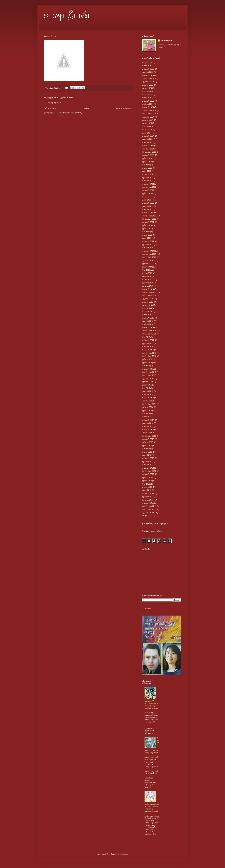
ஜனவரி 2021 (148, 244)
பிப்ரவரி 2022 (148, 203)
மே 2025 (146, 91)
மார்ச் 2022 (147, 200)
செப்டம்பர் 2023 (149, 152)
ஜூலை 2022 (148, 193)
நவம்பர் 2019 (148, 289)
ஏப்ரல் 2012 (147, 487)
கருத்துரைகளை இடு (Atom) (70, 113)
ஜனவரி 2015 (148, 391)
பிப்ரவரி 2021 (148, 241)
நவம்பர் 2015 (148, 369)
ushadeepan (166, 40)
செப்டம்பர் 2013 (149, 436)
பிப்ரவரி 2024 (148, 136)
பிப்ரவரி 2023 (148, 174)
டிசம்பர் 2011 (148, 500)
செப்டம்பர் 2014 (149, 404)
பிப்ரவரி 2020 (148, 280)
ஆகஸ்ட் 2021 (148, 222)
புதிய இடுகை (50, 108)
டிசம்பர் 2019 (148, 286)
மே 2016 (146, 366)
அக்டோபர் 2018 (149, 331)
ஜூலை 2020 (148, 264)
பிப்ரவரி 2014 (148, 420)
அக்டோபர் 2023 (149, 149)
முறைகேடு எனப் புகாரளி (155, 524)
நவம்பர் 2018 (148, 327)
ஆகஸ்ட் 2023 (148, 155)
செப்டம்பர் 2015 (149, 375)
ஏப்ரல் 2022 (147, 197)
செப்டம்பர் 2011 (149, 509)
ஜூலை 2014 (148, 407)
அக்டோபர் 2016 (149, 353)
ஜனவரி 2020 (148, 283)
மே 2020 (146, 270)
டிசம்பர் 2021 (148, 209)
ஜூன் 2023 (147, 162)
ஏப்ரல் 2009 (147, 516)
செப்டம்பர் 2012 (149, 471)
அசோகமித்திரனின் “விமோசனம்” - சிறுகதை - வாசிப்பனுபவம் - (152, 809)
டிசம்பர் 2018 (148, 324)
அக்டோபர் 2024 (149, 110)
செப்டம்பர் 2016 (149, 356)
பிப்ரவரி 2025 (148, 101)
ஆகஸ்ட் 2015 (148, 379)
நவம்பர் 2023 (148, 146)
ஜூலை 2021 (148, 225)
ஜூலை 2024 (148, 120)
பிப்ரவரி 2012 (148, 493)
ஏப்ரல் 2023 (147, 168)
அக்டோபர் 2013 (149, 433)
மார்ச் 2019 (147, 315)
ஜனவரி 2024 (148, 139)
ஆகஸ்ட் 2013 (148, 439)
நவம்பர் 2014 (148, 398)
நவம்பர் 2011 (148, 503)
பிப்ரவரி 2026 (148, 69)
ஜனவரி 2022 (148, 206)
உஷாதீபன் (67, 15)
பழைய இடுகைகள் (124, 108)
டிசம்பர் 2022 (148, 181)
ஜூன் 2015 (147, 385)
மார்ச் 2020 (147, 276)
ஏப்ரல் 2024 (147, 130)
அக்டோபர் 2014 (149, 401)
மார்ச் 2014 (147, 417)
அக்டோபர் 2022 (149, 187)
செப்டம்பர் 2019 (149, 296)
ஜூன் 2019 (147, 305)
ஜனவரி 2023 (148, 177)
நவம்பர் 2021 (148, 213)
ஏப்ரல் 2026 (147, 63)
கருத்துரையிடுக (54, 103)
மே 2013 (146, 449)
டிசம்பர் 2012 (148, 465)
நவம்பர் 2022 (148, 184)
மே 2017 (146, 337)
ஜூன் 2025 (147, 88)
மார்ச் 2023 (147, 171)
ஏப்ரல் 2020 (147, 273)
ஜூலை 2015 (148, 382)
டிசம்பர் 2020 (148, 248)
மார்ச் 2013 (147, 455)
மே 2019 (146, 308)
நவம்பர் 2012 (148, 468)
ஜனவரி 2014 (148, 423)
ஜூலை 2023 (148, 158)
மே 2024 (146, 126)
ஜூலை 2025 (148, 85)
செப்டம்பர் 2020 (149, 257)
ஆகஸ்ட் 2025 (148, 82)
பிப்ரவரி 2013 (148, 458)
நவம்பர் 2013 (148, 430)
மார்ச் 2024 (147, 133)
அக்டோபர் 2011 (149, 506)
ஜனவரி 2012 (148, 497)
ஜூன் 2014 (147, 411)
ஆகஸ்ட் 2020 (148, 260)
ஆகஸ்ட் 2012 (148, 474)
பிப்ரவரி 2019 (148, 318)
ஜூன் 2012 (147, 481)
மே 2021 (146, 232)
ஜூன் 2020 (147, 267)
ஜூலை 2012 (148, 478)
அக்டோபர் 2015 (149, 372)
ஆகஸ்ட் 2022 (148, 190)
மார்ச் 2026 (147, 66)
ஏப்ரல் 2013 (147, 452)
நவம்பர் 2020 (148, 251)
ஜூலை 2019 (148, 302)
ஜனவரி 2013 (148, 462)
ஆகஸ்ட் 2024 (148, 117)
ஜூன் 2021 (147, 229)
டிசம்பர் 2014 (148, 395)
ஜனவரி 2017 (148, 343)
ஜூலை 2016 (148, 359)
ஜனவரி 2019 (148, 321)
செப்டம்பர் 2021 (149, 219)
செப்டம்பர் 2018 (149, 334)
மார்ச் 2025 (147, 98)
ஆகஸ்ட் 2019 (148, 299)
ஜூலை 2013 (148, 442)
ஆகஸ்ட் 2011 (148, 513)
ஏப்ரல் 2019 (147, 311)
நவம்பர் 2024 (148, 107)
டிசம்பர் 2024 (148, 104)
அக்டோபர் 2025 (149, 79)
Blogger (114, 854)
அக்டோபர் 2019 (149, 292)
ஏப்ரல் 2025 (147, 95)
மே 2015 (146, 388)
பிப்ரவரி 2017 (148, 340)
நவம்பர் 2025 (148, 75)
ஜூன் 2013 (147, 446)
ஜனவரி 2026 (148, 72)
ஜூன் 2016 (147, 363)
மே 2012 (146, 484)
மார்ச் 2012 (147, 490)
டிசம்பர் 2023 (148, 142)
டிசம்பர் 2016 (148, 347)
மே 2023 (146, 165)
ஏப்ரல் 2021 (147, 235)
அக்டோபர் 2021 (149, 216)
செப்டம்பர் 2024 (149, 114)
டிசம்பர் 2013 (148, 426)
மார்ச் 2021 (147, 238)
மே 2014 (146, 414)
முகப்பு (86, 108)
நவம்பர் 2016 (148, 350)
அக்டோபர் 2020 (149, 254)
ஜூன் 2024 (147, 123)
